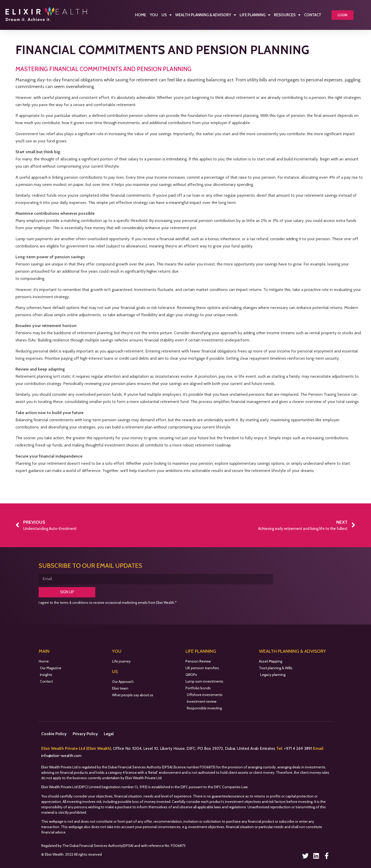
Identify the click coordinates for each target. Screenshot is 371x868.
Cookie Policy (54, 734)
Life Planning (255, 15)
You (154, 15)
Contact (313, 15)
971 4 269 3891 (300, 748)
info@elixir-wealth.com (61, 756)
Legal (109, 734)
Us (167, 15)
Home (141, 15)
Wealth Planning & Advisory (206, 15)
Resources (287, 15)
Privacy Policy (85, 734)
